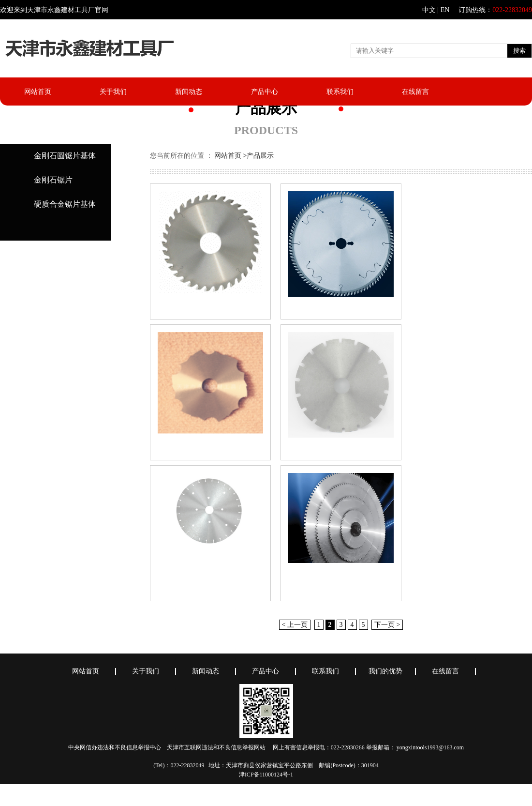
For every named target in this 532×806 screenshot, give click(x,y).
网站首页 (38, 92)
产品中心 (265, 92)
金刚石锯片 (53, 180)
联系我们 (340, 92)
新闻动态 (189, 92)
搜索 (519, 51)
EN (445, 10)
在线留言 (415, 92)
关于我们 (113, 92)
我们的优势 (385, 671)
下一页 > (387, 625)
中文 (429, 10)
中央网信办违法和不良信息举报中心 (115, 747)
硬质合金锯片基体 (65, 204)
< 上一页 (295, 625)
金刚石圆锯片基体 (65, 156)
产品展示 (260, 156)
